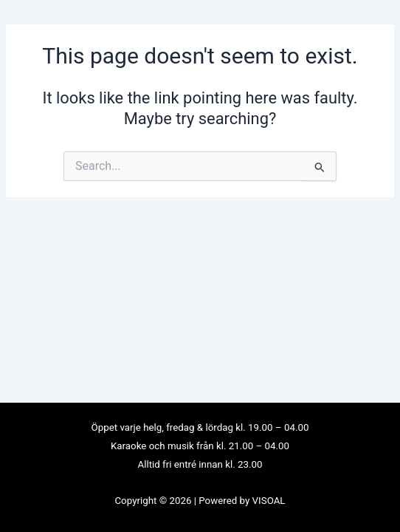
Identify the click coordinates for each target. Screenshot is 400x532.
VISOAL (269, 501)
